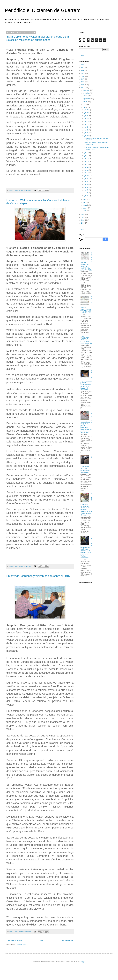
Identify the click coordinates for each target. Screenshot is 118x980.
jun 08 (87, 179)
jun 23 (87, 127)
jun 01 (87, 196)
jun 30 (87, 110)
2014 (83, 88)
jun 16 (87, 156)
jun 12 (87, 167)
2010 (83, 223)
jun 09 (87, 176)
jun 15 (87, 159)
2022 (83, 65)
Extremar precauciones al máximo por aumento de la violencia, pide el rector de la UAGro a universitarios (86, 547)
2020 (83, 71)
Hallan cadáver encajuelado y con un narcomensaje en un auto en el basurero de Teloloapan (86, 380)
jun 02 (87, 193)
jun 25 (87, 121)
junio (85, 107)
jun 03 (87, 190)
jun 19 (87, 153)
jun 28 (87, 116)
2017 (83, 79)
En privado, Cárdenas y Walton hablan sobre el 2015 (38, 576)
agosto (85, 102)
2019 (83, 73)
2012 (83, 217)
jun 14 (87, 161)
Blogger (83, 962)
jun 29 (87, 113)
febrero (85, 208)
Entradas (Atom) (21, 944)
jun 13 (87, 164)
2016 (83, 82)
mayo (85, 199)
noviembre (86, 93)
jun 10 (87, 173)
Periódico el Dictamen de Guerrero (43, 10)
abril (84, 202)
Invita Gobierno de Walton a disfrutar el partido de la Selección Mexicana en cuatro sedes (38, 38)
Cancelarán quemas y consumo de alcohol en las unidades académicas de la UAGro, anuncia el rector (86, 504)
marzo (85, 205)
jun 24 (87, 124)
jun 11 (87, 170)
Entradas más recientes (15, 941)
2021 (83, 68)
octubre (85, 96)
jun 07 (87, 181)
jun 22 (87, 130)
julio (84, 104)
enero (85, 211)
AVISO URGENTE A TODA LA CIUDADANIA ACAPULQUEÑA (86, 340)
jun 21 (87, 133)
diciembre (86, 90)
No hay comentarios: (26, 190)
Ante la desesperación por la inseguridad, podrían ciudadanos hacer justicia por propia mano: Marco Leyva (86, 422)
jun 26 (87, 118)
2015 (83, 85)
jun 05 (87, 187)
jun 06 (87, 184)
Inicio (42, 941)
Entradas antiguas (67, 941)
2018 (83, 76)
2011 (83, 220)
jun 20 (87, 136)
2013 (83, 214)
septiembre (87, 99)
